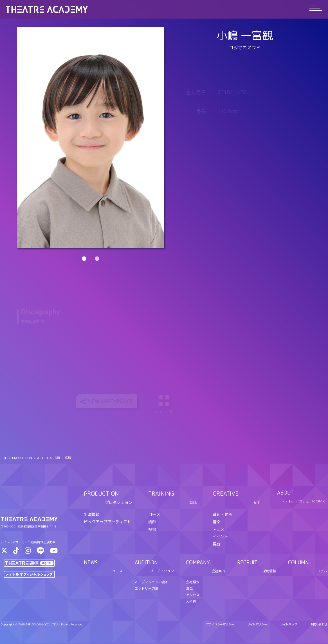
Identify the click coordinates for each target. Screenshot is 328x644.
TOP (4, 458)
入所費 (191, 602)
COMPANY (198, 563)
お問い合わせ (319, 625)
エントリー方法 (147, 589)
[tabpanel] (91, 137)
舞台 (217, 544)
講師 (152, 522)
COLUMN (298, 563)
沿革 (189, 589)
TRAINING (161, 494)
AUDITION (146, 563)
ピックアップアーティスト (107, 522)
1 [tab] (84, 259)
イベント (221, 537)
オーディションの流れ (152, 582)
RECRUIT (247, 563)
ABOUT (285, 493)
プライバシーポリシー (220, 625)
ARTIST (43, 458)
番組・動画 (223, 515)
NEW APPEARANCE (111, 402)
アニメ (219, 530)
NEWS (91, 563)
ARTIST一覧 (165, 404)
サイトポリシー (257, 625)
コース (154, 515)
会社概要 (193, 582)
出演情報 (92, 515)
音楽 (217, 522)
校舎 (152, 530)
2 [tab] (97, 259)
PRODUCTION (22, 458)
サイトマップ (289, 625)
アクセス (193, 595)
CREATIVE (226, 494)
